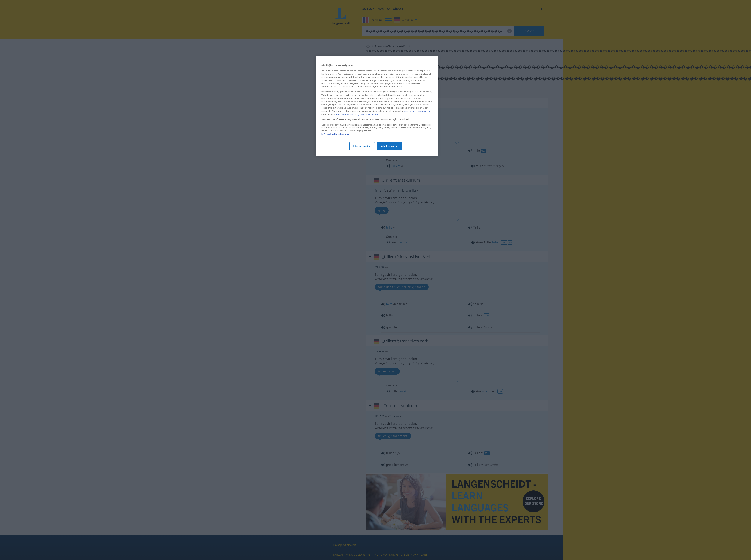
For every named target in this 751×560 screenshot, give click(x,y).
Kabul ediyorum (389, 146)
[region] (377, 106)
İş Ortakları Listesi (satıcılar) (336, 134)
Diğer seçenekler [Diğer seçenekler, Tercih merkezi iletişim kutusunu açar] (362, 146)
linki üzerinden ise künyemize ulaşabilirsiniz (358, 114)
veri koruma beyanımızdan (417, 111)
